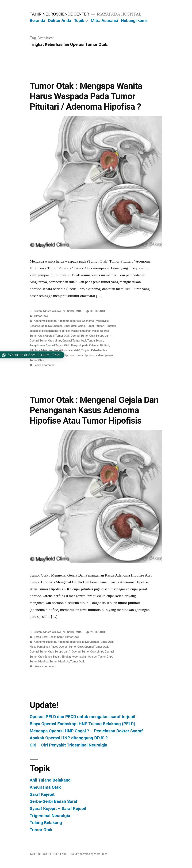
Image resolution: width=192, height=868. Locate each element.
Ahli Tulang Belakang (50, 780)
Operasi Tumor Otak (57, 336)
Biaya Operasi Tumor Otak (61, 326)
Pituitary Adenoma (41, 350)
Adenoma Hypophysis (95, 321)
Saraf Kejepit (42, 794)
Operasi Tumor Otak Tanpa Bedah (83, 341)
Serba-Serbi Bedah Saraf (49, 637)
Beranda (37, 20)
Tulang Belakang (46, 823)
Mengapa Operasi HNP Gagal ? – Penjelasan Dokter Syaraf (86, 731)
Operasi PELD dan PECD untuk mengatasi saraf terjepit (82, 717)
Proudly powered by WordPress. (89, 854)
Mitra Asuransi (104, 20)
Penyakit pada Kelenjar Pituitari (90, 345)
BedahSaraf (37, 326)
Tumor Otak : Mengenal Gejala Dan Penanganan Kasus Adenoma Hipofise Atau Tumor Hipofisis (94, 410)
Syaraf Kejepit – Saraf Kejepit (58, 808)
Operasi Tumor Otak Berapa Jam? (91, 336)
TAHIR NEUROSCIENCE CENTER (59, 14)
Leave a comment (45, 365)
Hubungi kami (134, 20)
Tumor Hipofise (64, 355)
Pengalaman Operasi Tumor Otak (50, 345)
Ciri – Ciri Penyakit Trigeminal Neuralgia (68, 745)
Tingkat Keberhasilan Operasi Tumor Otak (87, 657)
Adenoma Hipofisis (69, 321)
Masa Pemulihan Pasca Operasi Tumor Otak (56, 647)
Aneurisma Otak (45, 787)
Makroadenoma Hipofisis (54, 331)
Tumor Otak (41, 316)
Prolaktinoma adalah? (67, 350)
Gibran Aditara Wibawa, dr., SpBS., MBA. (58, 311)
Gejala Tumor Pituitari (91, 326)
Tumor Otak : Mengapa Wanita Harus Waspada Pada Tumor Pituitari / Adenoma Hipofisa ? (86, 96)
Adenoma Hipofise (45, 321)
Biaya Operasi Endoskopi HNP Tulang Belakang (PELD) (82, 724)
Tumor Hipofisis (85, 355)
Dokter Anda (60, 20)
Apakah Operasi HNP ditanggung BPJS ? (69, 738)
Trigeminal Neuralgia (50, 816)
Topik (79, 20)
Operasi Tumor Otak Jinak (45, 341)
